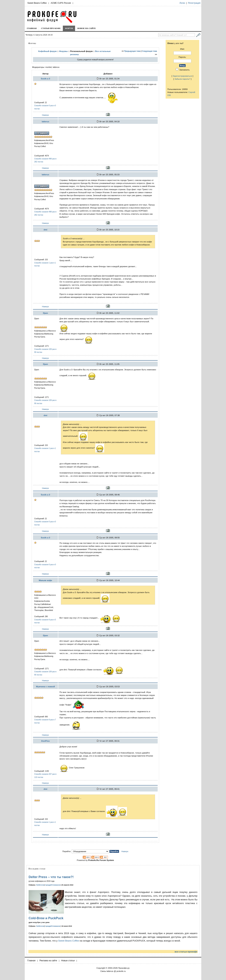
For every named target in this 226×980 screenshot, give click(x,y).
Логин (182, 3)
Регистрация (194, 3)
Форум (69, 28)
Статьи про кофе (51, 28)
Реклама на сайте (48, 961)
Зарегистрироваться (182, 76)
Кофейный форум (47, 51)
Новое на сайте (87, 28)
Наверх (45, 115)
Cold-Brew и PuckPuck (46, 918)
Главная (32, 28)
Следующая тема (149, 51)
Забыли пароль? (182, 79)
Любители (40, 885)
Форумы (63, 51)
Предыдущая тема (132, 51)
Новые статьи (68, 961)
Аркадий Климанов (53, 885)
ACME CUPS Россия (61, 3)
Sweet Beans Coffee (37, 3)
